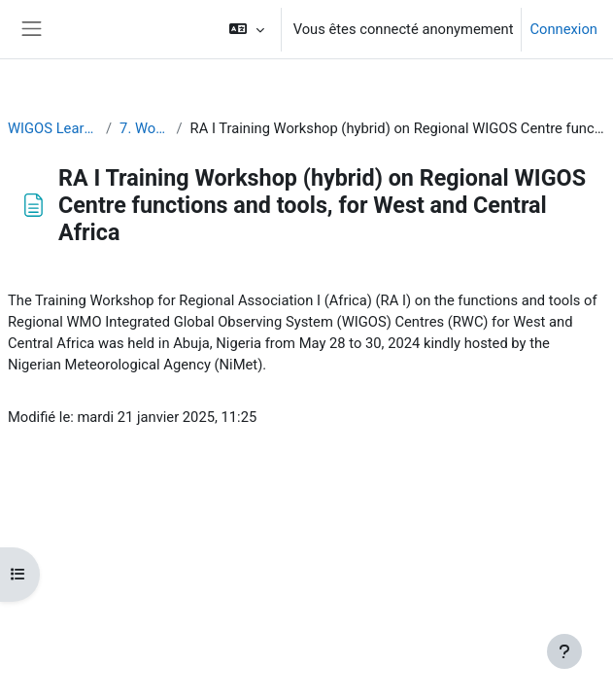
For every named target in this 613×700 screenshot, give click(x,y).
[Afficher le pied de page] (564, 651)
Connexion (563, 29)
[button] (246, 29)
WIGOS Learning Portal (53, 128)
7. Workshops (144, 128)
